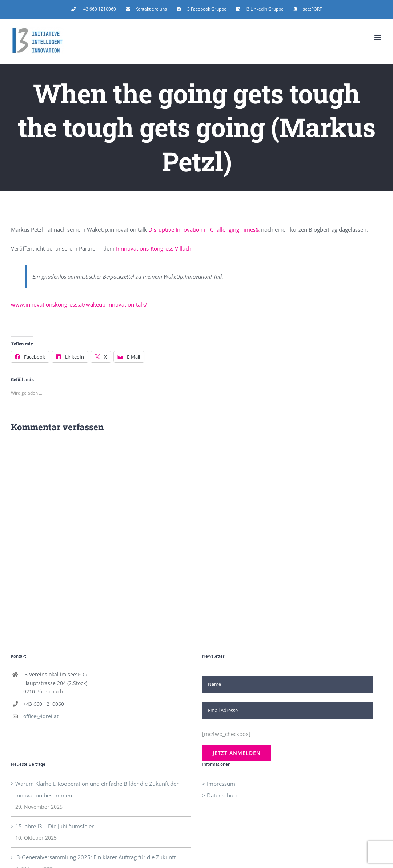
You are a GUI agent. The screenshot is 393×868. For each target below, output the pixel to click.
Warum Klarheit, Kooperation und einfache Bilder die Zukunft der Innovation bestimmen (97, 789)
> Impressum (219, 784)
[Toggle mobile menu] (378, 37)
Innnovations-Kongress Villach (154, 248)
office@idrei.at (41, 716)
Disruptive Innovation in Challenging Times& (204, 229)
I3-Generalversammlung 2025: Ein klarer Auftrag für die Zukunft (95, 857)
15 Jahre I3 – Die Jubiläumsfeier (55, 826)
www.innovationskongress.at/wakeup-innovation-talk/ (79, 304)
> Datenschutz (220, 795)
